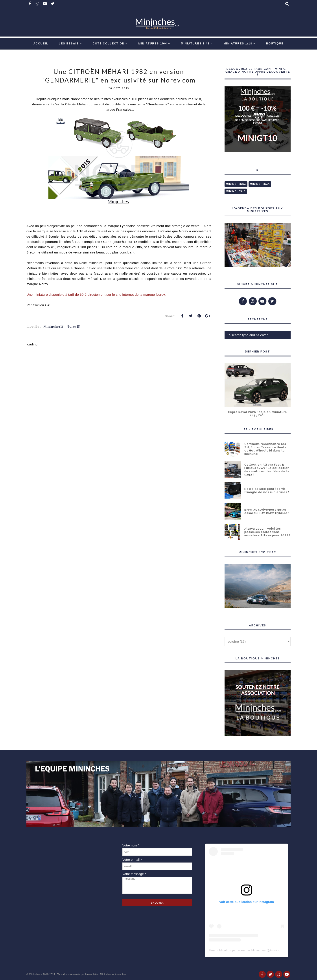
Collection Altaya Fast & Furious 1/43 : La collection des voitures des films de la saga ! (267, 470)
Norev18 (73, 326)
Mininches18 (53, 326)
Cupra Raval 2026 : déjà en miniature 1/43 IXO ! (258, 414)
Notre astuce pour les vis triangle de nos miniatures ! (267, 490)
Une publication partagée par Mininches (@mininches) (248, 950)
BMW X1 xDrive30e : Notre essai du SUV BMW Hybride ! (267, 511)
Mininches (35, 974)
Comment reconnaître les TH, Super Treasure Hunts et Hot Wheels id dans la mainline (265, 449)
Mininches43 (260, 184)
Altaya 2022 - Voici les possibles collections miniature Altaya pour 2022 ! (267, 532)
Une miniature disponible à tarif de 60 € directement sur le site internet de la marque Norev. (96, 295)
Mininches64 (236, 184)
